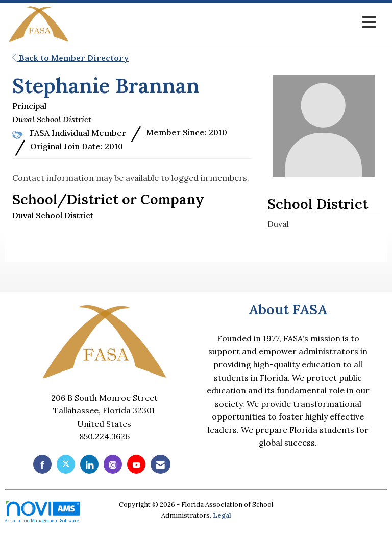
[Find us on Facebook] (42, 464)
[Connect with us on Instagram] (113, 464)
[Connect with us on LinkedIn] (89, 464)
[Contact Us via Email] (161, 464)
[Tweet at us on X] (66, 464)
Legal (222, 515)
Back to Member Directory (70, 58)
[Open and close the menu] (226, 22)
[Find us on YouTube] (136, 464)
